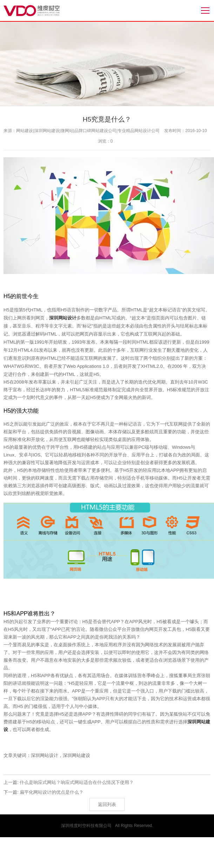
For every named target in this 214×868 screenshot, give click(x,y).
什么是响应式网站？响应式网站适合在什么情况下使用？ (77, 782)
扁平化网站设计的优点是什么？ (52, 792)
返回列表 (107, 804)
